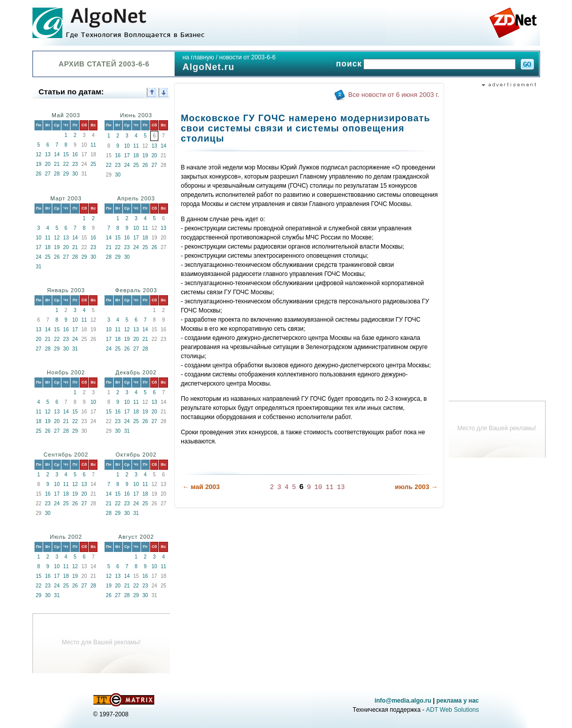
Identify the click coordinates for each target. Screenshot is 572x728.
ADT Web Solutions (452, 710)
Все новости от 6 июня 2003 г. (394, 95)
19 (38, 164)
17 (127, 155)
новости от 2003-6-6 (247, 57)
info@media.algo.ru (403, 701)
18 (136, 155)
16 (75, 154)
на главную (198, 57)
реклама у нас (458, 701)
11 (93, 145)
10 (127, 146)
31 (38, 267)
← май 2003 (201, 487)
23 (75, 164)
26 (38, 174)
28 (57, 174)
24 (127, 165)
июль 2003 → (416, 487)
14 (57, 154)
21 (57, 164)
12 (38, 154)
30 (75, 174)
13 (47, 154)
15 (66, 154)
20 (47, 164)
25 (93, 164)
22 (66, 164)
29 (66, 174)
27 (47, 174)
